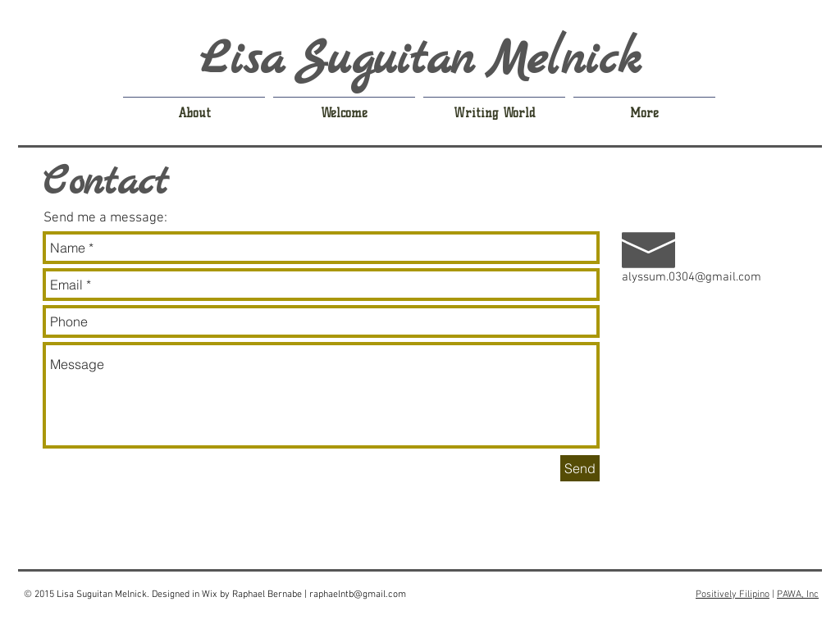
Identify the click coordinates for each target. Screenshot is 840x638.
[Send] (580, 468)
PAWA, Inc (798, 595)
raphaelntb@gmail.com (358, 595)
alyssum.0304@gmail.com (692, 277)
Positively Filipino (733, 595)
